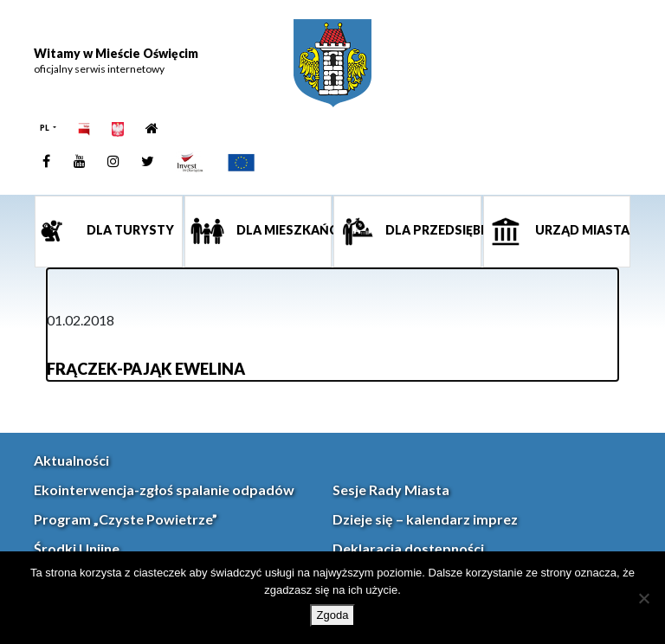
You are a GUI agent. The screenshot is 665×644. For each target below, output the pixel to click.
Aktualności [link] (71, 460)
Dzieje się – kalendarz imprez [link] (425, 519)
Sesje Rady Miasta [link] (391, 489)
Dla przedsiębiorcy (432, 230)
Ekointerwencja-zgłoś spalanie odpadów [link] (164, 489)
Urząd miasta (581, 230)
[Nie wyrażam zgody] (643, 598)
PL (45, 128)
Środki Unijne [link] (77, 548)
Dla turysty (129, 230)
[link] (332, 63)
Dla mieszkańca (283, 230)
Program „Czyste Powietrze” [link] (126, 519)
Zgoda (333, 615)
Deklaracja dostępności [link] (408, 548)
